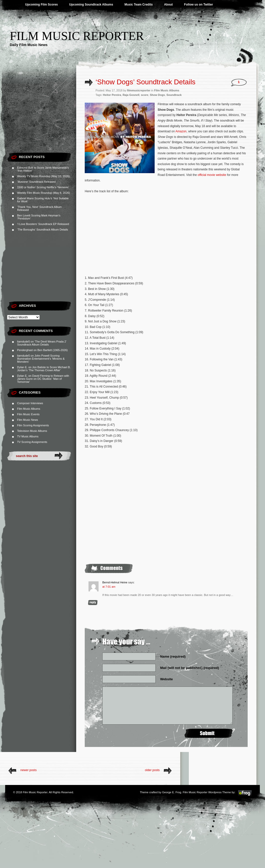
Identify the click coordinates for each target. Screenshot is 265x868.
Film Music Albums (29, 409)
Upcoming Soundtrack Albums (91, 5)
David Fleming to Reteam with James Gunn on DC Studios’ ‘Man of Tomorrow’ (43, 379)
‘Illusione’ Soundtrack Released (36, 182)
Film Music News (28, 420)
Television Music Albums (32, 431)
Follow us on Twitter (198, 5)
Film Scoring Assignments (33, 425)
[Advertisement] (42, 118)
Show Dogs (157, 95)
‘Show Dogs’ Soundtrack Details (145, 82)
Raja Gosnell (131, 95)
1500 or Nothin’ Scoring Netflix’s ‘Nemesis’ (43, 187)
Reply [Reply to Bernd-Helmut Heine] (93, 603)
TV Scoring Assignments (32, 442)
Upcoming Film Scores (41, 5)
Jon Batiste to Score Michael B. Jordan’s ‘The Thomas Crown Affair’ (44, 369)
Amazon (181, 131)
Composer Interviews (30, 403)
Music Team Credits (139, 5)
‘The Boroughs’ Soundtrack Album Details (43, 230)
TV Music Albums (28, 436)
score (144, 95)
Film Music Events (28, 414)
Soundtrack (174, 95)
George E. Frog (172, 792)
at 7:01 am (109, 587)
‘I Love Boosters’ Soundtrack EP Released (43, 224)
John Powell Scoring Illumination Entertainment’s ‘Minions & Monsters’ (41, 359)
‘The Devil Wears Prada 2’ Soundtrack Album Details (42, 343)
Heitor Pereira (112, 95)
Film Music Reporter (77, 36)
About (168, 5)
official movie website (212, 175)
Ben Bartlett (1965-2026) (53, 350)
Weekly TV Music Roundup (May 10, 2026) (43, 176)
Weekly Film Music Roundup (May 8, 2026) (43, 193)
